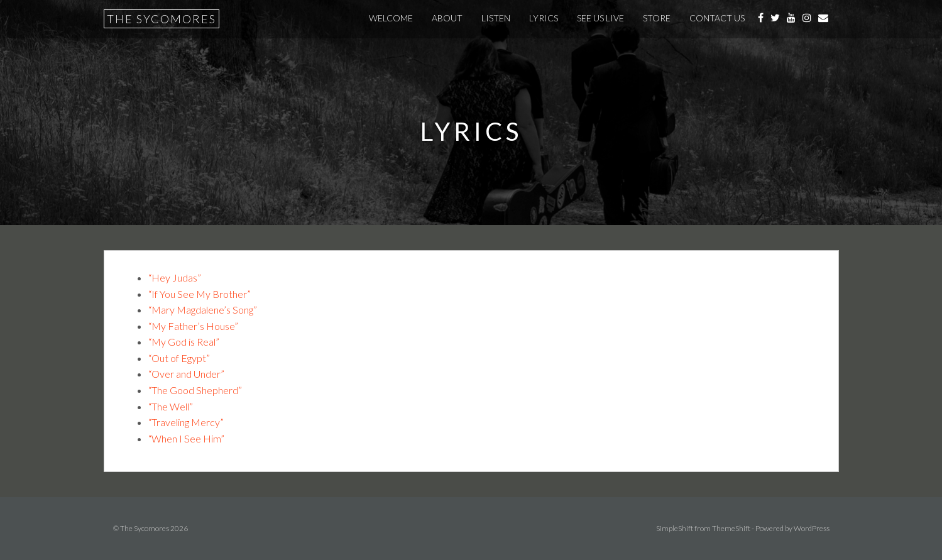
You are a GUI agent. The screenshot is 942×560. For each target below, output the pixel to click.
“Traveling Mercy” (186, 422)
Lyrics (544, 18)
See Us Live (600, 18)
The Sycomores (162, 19)
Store (657, 18)
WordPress (812, 528)
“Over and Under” (186, 374)
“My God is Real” (184, 342)
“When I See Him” (186, 438)
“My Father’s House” (193, 326)
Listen (496, 18)
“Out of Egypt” (179, 358)
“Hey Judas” (175, 277)
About (447, 18)
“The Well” (171, 406)
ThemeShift (731, 528)
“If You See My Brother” (200, 294)
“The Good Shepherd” (195, 390)
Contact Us (717, 18)
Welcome (391, 18)
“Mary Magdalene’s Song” (203, 310)
